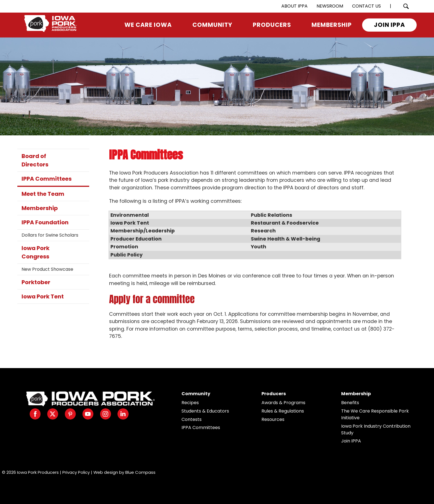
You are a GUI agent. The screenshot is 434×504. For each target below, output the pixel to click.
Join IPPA (351, 441)
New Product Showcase (47, 269)
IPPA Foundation (45, 222)
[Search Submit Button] (406, 6)
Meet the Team (43, 194)
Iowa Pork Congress (36, 252)
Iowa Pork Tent (43, 296)
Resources (273, 419)
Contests (192, 419)
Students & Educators (205, 411)
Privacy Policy (76, 472)
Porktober (36, 282)
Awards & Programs (283, 403)
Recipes (190, 403)
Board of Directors (35, 160)
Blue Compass (140, 472)
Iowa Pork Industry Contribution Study (376, 429)
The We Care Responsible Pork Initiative (375, 414)
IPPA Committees (47, 179)
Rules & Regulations (283, 411)
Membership (40, 208)
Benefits (350, 403)
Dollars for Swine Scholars (50, 235)
